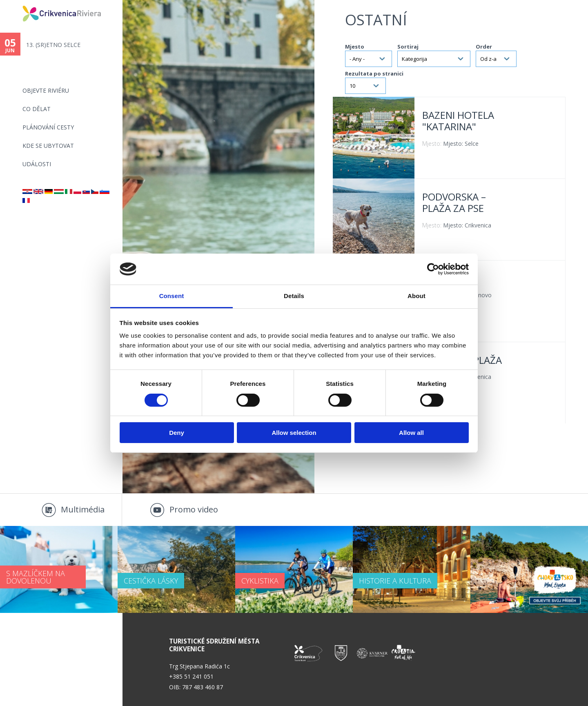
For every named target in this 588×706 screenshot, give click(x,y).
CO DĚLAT (37, 109)
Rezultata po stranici (374, 73)
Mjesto (355, 47)
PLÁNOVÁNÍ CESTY (48, 127)
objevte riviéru (46, 90)
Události (37, 164)
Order (484, 47)
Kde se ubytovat (48, 146)
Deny (177, 433)
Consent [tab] (172, 296)
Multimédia (83, 509)
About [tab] (416, 296)
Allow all (411, 433)
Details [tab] (294, 296)
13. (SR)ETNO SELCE (53, 45)
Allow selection (294, 433)
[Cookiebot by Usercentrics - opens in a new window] (433, 269)
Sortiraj (408, 47)
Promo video (194, 509)
